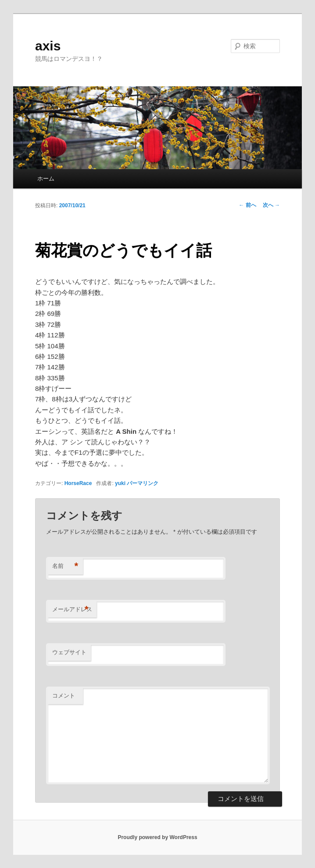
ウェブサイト (69, 652)
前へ (247, 205)
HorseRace (78, 483)
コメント (64, 696)
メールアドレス (72, 610)
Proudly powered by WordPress (157, 837)
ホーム (46, 179)
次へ (271, 205)
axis (48, 46)
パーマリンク (143, 483)
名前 (65, 566)
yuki (120, 483)
